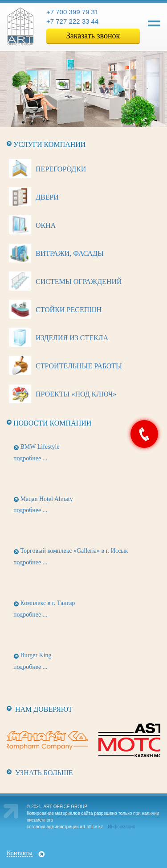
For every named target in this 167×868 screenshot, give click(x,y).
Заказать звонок (93, 36)
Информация (121, 827)
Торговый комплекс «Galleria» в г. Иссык (74, 551)
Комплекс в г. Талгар (48, 603)
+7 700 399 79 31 (72, 12)
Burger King (36, 655)
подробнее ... (30, 458)
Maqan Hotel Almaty (47, 499)
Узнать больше (44, 773)
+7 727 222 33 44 (72, 21)
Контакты (20, 853)
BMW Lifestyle (40, 447)
